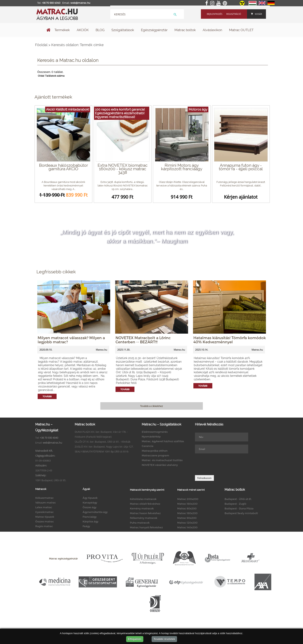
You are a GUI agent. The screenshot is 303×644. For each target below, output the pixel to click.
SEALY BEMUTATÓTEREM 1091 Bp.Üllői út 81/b (102, 451)
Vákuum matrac (46, 503)
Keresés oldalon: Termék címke (77, 45)
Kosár (256, 14)
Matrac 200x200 (188, 499)
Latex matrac (44, 507)
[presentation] (225, 464)
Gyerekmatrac (44, 512)
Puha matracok (140, 523)
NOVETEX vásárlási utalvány (160, 465)
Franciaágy (90, 517)
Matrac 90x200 (187, 518)
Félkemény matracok (144, 518)
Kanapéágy (90, 503)
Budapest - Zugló (235, 504)
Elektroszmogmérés (155, 432)
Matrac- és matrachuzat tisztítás (162, 460)
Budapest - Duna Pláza (239, 508)
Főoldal (41, 45)
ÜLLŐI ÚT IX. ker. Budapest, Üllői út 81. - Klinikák (103, 442)
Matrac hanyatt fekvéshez (146, 527)
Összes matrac (45, 521)
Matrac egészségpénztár (63, 558)
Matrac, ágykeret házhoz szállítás (163, 441)
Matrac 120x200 (187, 523)
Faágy (86, 526)
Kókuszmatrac (44, 498)
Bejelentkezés (215, 14)
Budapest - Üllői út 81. (238, 499)
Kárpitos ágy (90, 521)
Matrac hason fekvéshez (145, 513)
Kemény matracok (142, 508)
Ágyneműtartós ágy (95, 512)
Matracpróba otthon (155, 451)
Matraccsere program (155, 455)
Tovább (47, 396)
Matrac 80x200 (187, 508)
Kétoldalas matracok (143, 499)
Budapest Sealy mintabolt (241, 513)
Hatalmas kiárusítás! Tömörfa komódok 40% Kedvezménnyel (230, 340)
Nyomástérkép (151, 436)
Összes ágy (90, 507)
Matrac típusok (45, 517)
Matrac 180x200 (187, 513)
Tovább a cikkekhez (151, 406)
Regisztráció (234, 14)
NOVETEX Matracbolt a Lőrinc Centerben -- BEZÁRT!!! (143, 340)
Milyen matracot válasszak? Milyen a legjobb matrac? (71, 340)
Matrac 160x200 (187, 504)
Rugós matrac (44, 526)
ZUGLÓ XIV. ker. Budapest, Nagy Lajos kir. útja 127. (104, 447)
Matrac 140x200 (187, 527)
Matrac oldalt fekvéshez (145, 504)
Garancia (148, 446)
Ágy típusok (90, 498)
